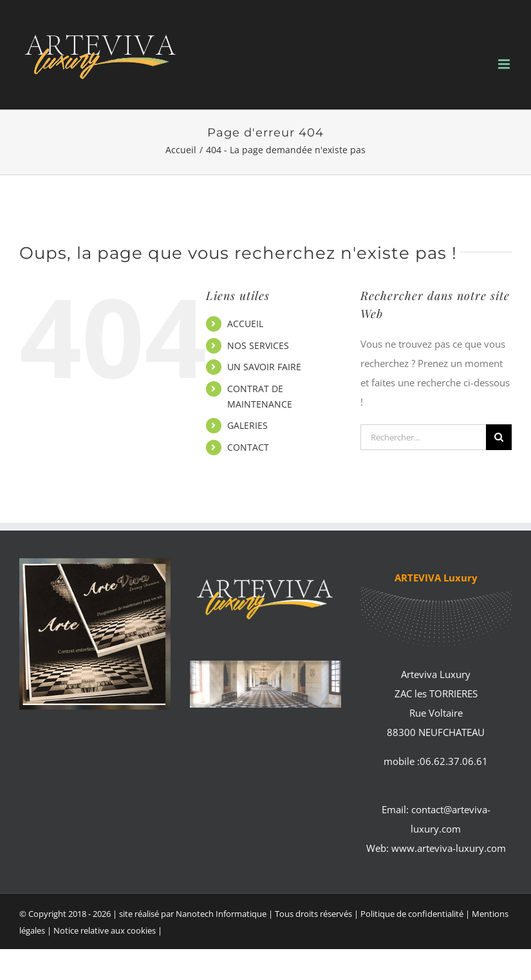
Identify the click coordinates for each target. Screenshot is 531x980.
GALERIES (247, 425)
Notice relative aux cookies (105, 930)
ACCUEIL (245, 324)
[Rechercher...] (423, 437)
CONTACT (248, 447)
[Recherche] (499, 437)
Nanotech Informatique (221, 914)
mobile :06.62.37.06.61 (436, 761)
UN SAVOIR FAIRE (264, 367)
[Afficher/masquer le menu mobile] (505, 64)
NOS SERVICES (258, 345)
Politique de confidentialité (412, 914)
